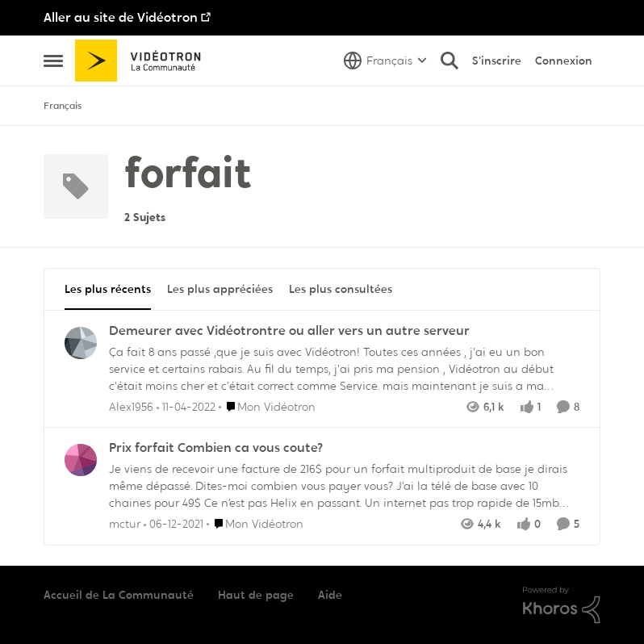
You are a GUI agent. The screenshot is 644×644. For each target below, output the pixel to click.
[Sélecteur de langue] (385, 61)
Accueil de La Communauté (119, 595)
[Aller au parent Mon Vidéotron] (267, 406)
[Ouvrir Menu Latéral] (53, 61)
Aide (330, 595)
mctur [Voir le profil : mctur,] (125, 524)
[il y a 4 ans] (186, 406)
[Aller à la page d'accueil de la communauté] (143, 61)
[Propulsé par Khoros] (562, 605)
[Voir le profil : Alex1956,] (81, 343)
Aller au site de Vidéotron (121, 17)
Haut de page (256, 595)
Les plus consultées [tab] (341, 289)
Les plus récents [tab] (108, 289)
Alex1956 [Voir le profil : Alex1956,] (131, 406)
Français (63, 106)
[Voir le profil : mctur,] (81, 460)
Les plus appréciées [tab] (220, 289)
